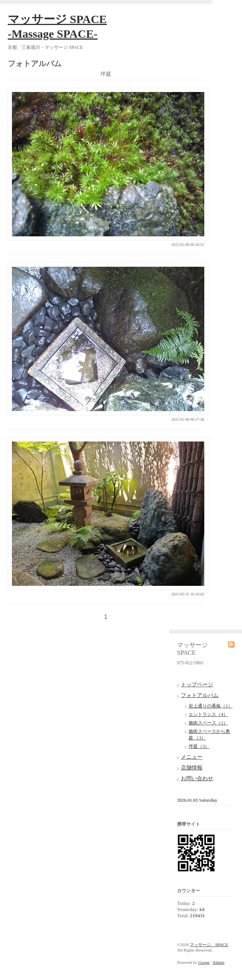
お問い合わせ (197, 778)
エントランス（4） (208, 714)
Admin (219, 962)
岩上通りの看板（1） (210, 706)
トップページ (197, 685)
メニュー (192, 757)
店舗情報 (192, 768)
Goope (204, 962)
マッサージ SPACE (209, 945)
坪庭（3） (199, 746)
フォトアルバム (200, 695)
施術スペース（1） (208, 723)
